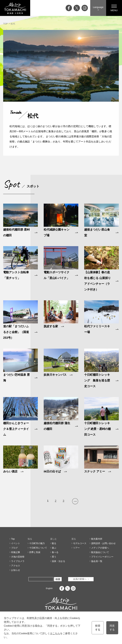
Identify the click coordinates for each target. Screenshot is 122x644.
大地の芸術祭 (18, 557)
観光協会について (100, 552)
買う (54, 557)
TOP (5, 24)
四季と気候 (35, 552)
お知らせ (16, 570)
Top (13, 539)
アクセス (16, 566)
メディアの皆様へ (100, 548)
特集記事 (16, 552)
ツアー (76, 548)
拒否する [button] (98, 628)
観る (54, 543)
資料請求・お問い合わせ (103, 543)
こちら (56, 633)
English (49, 588)
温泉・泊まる (58, 561)
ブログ (14, 548)
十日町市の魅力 (37, 543)
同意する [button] (112, 628)
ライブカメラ (18, 561)
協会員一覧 (97, 561)
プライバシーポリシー (102, 557)
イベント (16, 543)
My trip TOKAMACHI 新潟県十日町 (15, 8)
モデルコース (80, 543)
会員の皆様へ (80, 579)
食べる (55, 552)
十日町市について (38, 548)
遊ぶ (54, 548)
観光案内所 (97, 539)
